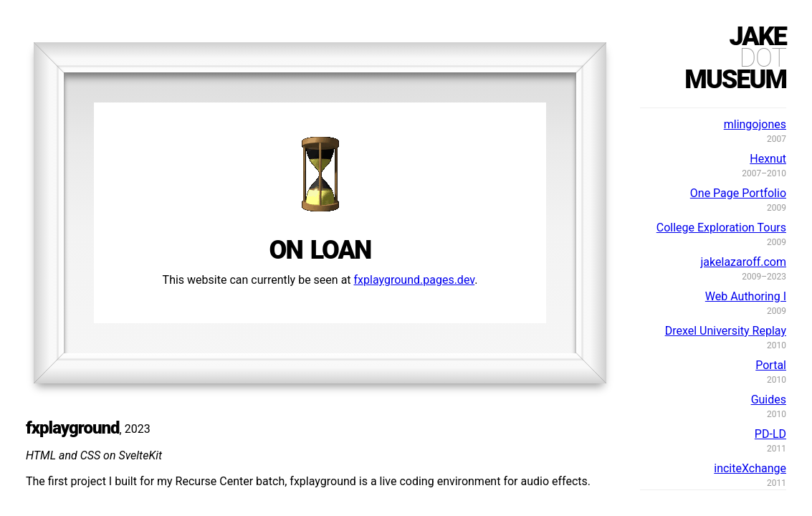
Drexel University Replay (726, 331)
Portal (771, 365)
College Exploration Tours (721, 228)
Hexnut (768, 159)
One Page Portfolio (738, 193)
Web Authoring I (746, 296)
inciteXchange (750, 468)
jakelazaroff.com (744, 262)
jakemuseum (735, 58)
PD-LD (770, 434)
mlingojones (755, 124)
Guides (769, 400)
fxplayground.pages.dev (415, 280)
